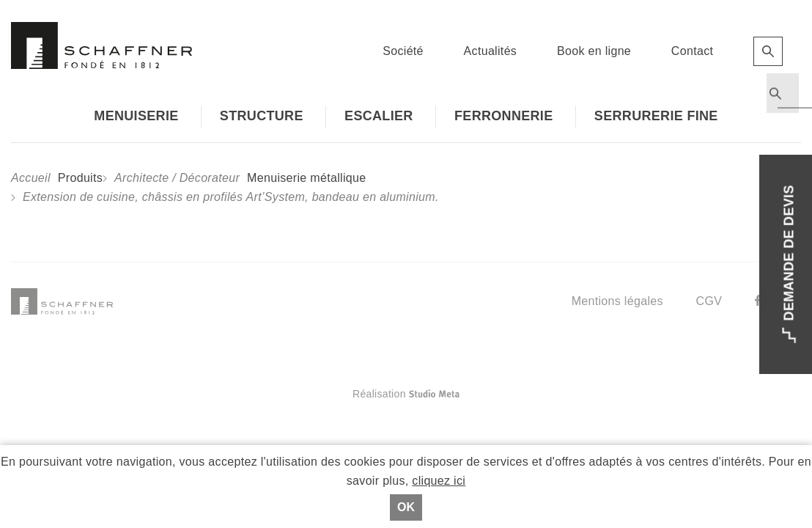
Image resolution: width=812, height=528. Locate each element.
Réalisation (464, 394)
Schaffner (101, 45)
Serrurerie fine (656, 116)
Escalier (379, 116)
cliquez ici (439, 481)
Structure (262, 116)
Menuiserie (136, 116)
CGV (709, 301)
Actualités (491, 51)
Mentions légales (617, 301)
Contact (692, 51)
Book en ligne (594, 51)
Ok (406, 507)
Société (403, 51)
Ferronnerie (504, 116)
